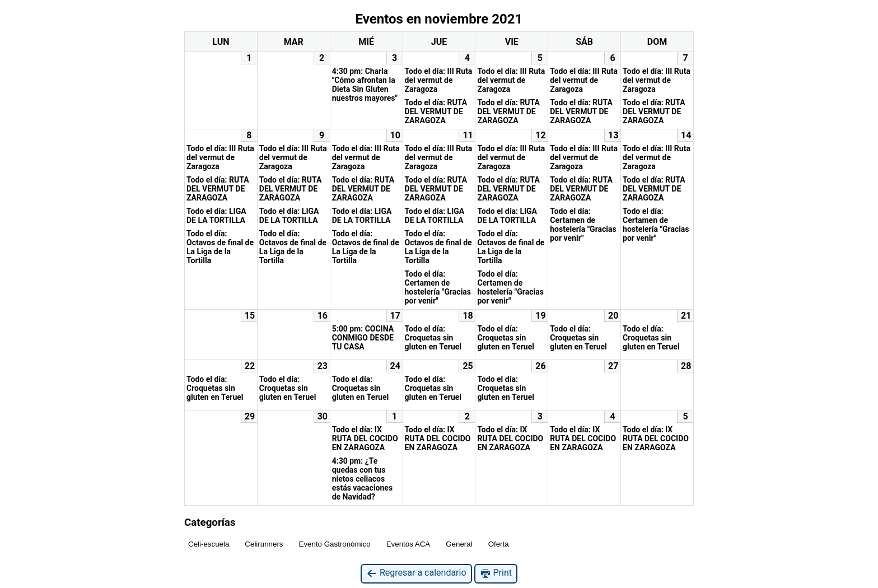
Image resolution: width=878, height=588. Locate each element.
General (459, 544)
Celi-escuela (209, 544)
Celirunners (264, 544)
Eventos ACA (408, 544)
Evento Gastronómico (335, 544)
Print (496, 573)
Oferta (499, 544)
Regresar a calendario (416, 573)
